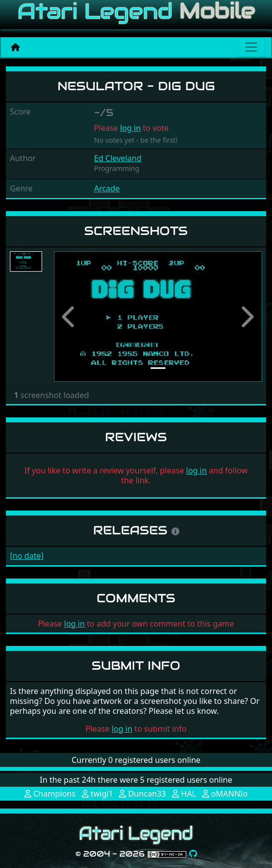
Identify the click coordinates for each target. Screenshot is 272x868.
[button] (70, 317)
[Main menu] (251, 47)
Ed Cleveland (118, 158)
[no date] (27, 556)
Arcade (107, 188)
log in (130, 128)
